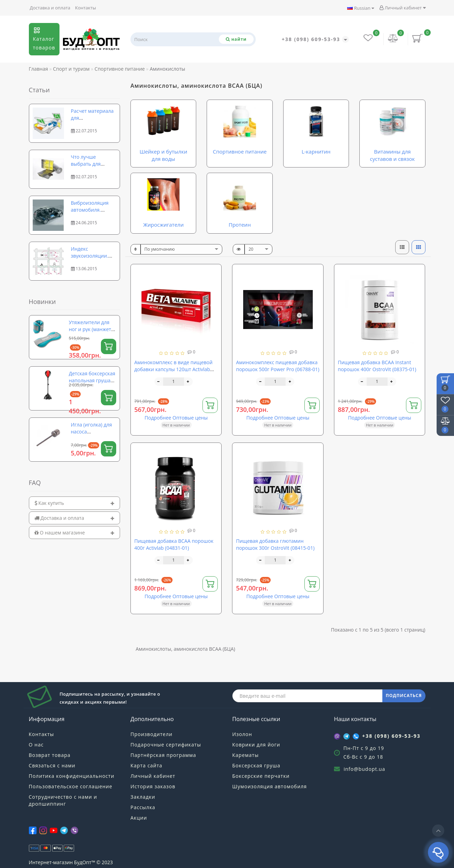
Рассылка (143, 807)
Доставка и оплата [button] (75, 518)
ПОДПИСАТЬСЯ (404, 695)
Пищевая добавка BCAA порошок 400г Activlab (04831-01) (174, 544)
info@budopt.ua (365, 769)
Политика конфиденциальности (72, 776)
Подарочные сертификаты (166, 745)
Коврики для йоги (256, 745)
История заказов (153, 786)
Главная (39, 69)
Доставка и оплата (50, 8)
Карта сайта (146, 765)
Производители (152, 734)
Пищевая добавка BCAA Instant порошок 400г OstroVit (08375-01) (377, 366)
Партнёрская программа (163, 755)
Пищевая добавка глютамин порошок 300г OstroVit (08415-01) (275, 544)
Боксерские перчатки (261, 776)
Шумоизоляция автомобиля (270, 786)
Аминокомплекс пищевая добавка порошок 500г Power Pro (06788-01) (277, 366)
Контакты (86, 8)
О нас (36, 745)
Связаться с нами (52, 765)
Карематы (246, 755)
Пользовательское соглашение (71, 786)
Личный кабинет (402, 8)
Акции (139, 818)
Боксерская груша (256, 765)
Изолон (242, 734)
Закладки (143, 797)
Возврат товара (50, 755)
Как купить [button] (75, 503)
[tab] (75, 503)
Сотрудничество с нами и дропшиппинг (63, 800)
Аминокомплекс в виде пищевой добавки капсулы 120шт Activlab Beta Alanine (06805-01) (173, 369)
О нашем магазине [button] (75, 533)
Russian (361, 8)
